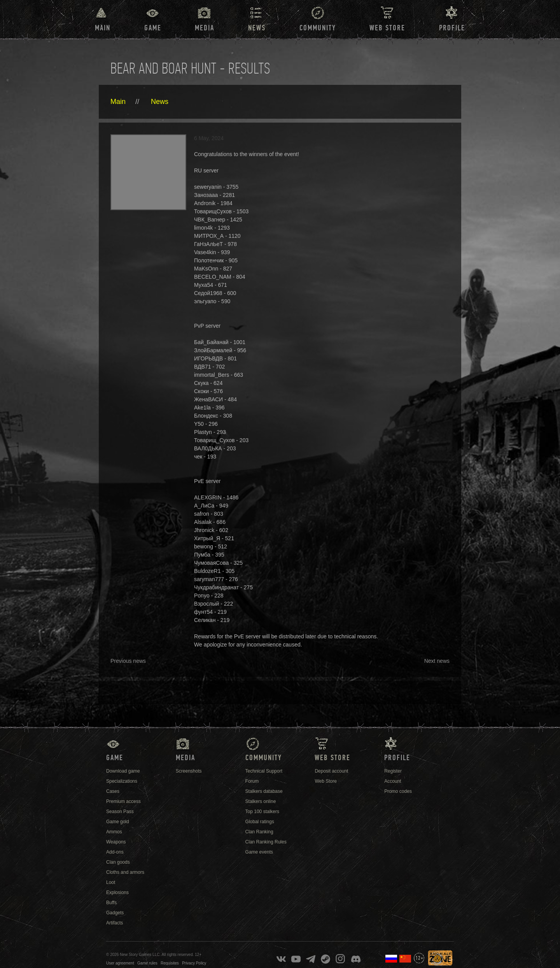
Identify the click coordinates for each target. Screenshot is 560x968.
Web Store (387, 28)
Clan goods (118, 862)
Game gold (118, 822)
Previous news (128, 661)
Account (393, 781)
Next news (437, 661)
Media (205, 28)
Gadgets (115, 913)
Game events (259, 852)
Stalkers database (264, 791)
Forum (252, 781)
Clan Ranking (259, 832)
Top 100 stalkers (262, 812)
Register (393, 771)
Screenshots (189, 771)
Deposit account (331, 771)
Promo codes (398, 791)
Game (153, 28)
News (160, 102)
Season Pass (120, 812)
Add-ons (115, 852)
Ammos (114, 832)
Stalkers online (261, 801)
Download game (123, 771)
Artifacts (115, 923)
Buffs (111, 903)
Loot (111, 882)
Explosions (117, 892)
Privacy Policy (194, 963)
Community (318, 28)
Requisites (170, 963)
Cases (113, 791)
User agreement (120, 963)
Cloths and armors (125, 872)
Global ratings (260, 822)
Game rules (147, 963)
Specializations (122, 781)
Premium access (123, 801)
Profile (452, 28)
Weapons (116, 842)
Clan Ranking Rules (266, 842)
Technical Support (264, 771)
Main (103, 28)
